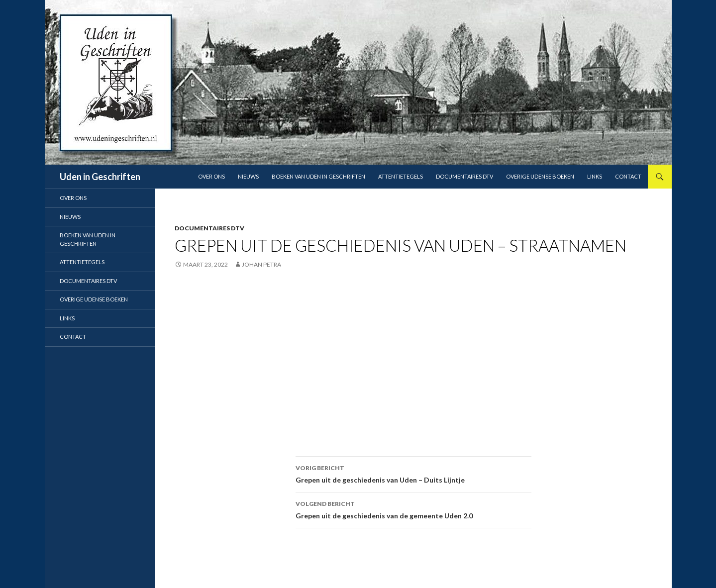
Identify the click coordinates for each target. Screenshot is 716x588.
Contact (628, 176)
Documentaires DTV (464, 176)
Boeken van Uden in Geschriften (318, 176)
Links (595, 176)
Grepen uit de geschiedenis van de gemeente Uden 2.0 (413, 509)
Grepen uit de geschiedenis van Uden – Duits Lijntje (413, 473)
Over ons (211, 176)
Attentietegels (401, 176)
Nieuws (248, 176)
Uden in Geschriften (100, 177)
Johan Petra (261, 264)
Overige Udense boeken (540, 176)
